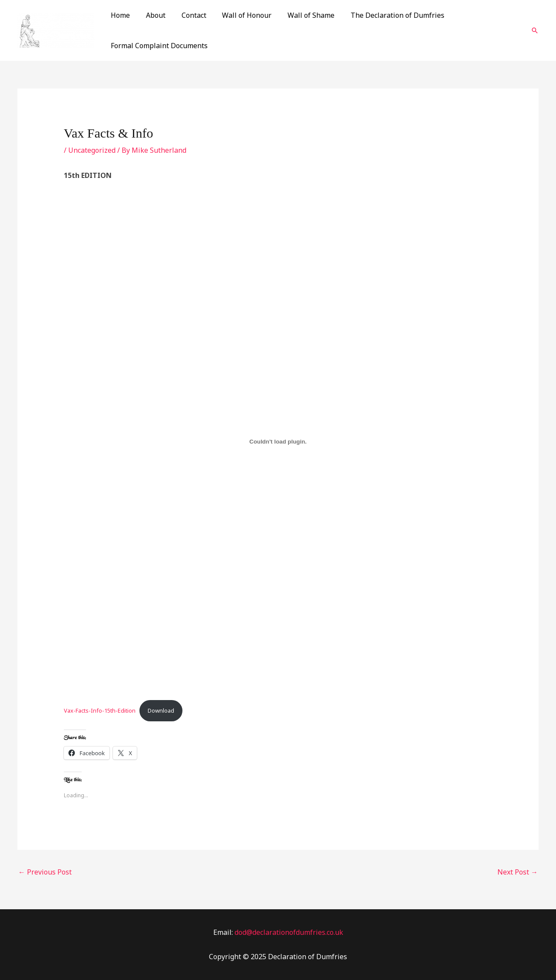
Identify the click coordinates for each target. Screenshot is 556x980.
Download (161, 710)
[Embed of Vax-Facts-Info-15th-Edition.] (278, 441)
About (153, 15)
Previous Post (45, 872)
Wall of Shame (302, 15)
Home (119, 15)
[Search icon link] (535, 30)
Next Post (518, 872)
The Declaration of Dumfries (386, 15)
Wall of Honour (240, 15)
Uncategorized (92, 150)
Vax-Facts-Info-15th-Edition (100, 710)
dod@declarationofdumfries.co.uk (289, 932)
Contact (189, 15)
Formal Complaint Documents (158, 46)
